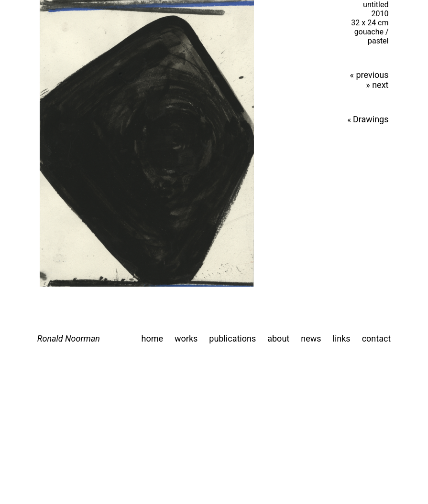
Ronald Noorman (69, 338)
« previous (369, 75)
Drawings (371, 119)
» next (377, 85)
